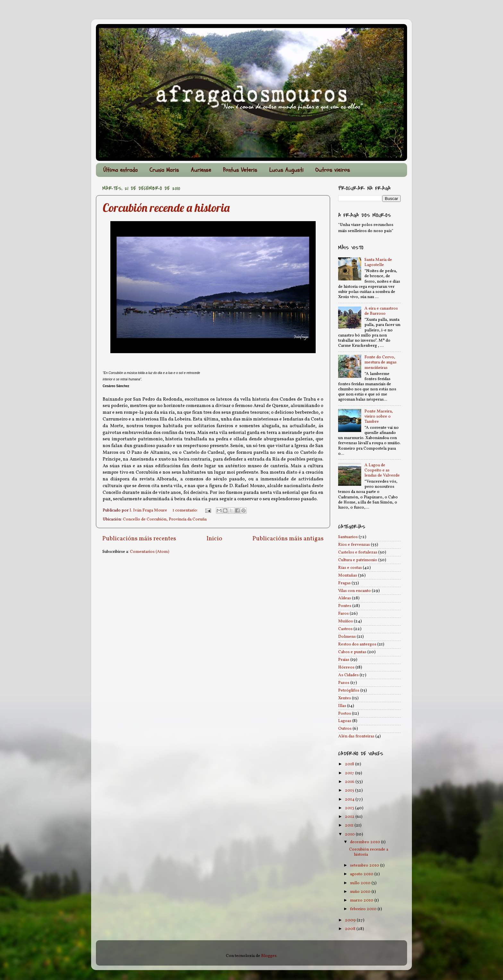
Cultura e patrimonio (358, 560)
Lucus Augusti (286, 170)
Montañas (348, 575)
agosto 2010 (362, 874)
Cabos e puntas (352, 652)
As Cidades (348, 675)
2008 (351, 929)
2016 (350, 782)
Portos (345, 714)
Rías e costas (350, 568)
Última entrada (120, 170)
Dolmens (347, 637)
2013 (350, 808)
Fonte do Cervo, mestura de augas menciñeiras (380, 362)
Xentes (345, 698)
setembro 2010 (365, 865)
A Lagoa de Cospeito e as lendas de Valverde (382, 470)
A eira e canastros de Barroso (381, 311)
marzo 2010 (362, 900)
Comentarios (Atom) (150, 552)
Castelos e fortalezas (358, 552)
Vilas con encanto (354, 591)
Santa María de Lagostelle (378, 262)
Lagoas (345, 721)
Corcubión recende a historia (166, 208)
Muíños (345, 621)
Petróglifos (349, 690)
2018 (350, 764)
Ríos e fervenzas (354, 545)
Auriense (201, 170)
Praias (344, 660)
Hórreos (346, 667)
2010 (350, 834)
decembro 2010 (366, 842)
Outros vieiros (333, 170)
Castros (345, 629)
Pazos (344, 683)
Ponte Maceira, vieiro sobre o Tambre (379, 416)
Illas (342, 706)
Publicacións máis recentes (139, 539)
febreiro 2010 (364, 909)
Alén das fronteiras (356, 736)
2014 (350, 799)
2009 (351, 920)
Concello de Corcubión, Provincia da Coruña (165, 519)
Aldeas (345, 598)
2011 (350, 825)
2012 (350, 817)
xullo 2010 (361, 883)
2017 (350, 773)
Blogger (269, 956)
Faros (343, 614)
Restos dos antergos (357, 644)
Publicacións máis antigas (288, 539)
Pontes (345, 606)
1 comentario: (186, 510)
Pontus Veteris (240, 170)
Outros (345, 729)
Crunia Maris (164, 170)
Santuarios (348, 537)
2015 (350, 790)
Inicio (214, 539)
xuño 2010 (361, 892)
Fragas (344, 583)
